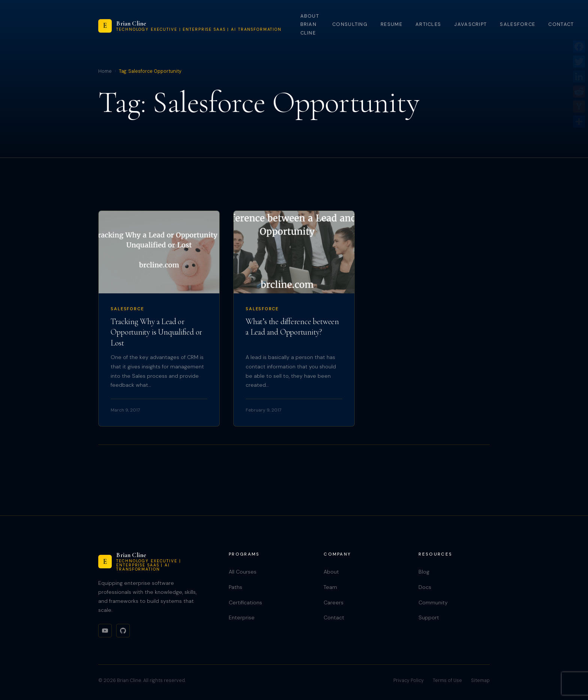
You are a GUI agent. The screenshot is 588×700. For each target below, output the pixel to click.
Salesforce (517, 24)
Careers (334, 602)
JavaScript (470, 24)
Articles (428, 24)
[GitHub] (123, 631)
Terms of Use (447, 680)
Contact (561, 24)
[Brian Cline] (190, 26)
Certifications (245, 602)
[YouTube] (105, 631)
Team (330, 587)
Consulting (350, 24)
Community (433, 602)
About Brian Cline (310, 24)
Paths (235, 587)
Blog (424, 572)
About (331, 572)
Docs (425, 587)
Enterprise (242, 617)
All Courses (243, 572)
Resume (391, 24)
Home (105, 71)
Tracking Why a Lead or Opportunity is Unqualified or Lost (156, 332)
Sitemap (480, 680)
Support (429, 617)
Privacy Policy (409, 680)
